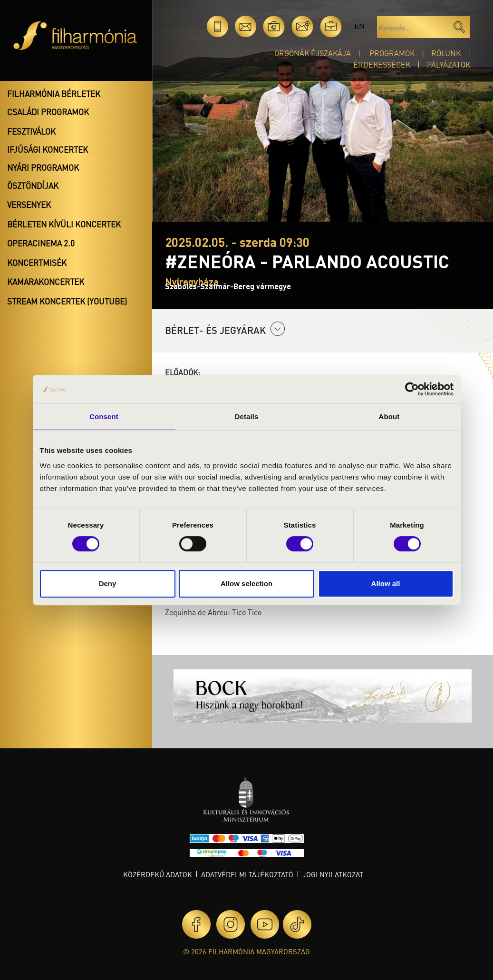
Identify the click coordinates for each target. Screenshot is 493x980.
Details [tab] (247, 416)
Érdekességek (382, 64)
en (359, 26)
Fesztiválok (31, 131)
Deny (108, 583)
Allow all (386, 583)
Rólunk (446, 53)
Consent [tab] (104, 416)
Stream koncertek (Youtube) (67, 301)
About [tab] (389, 416)
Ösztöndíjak (33, 186)
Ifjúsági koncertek (48, 149)
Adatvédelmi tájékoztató (247, 874)
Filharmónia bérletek (54, 94)
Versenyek (29, 205)
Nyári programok (43, 167)
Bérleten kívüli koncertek (64, 224)
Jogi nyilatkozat (333, 874)
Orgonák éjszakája (313, 53)
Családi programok (48, 112)
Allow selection (246, 583)
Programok (392, 53)
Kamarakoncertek (46, 282)
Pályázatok (449, 64)
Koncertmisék (37, 263)
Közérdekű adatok (158, 874)
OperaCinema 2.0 (41, 243)
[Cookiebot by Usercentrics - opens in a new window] (412, 389)
